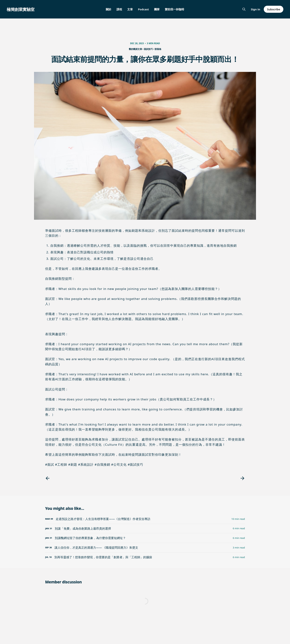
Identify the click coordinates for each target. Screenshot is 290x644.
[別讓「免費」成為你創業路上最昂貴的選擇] (145, 529)
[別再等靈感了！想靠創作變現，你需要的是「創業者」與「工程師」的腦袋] (145, 557)
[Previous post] (48, 478)
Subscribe (274, 9)
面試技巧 (148, 49)
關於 (109, 9)
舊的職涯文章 (135, 49)
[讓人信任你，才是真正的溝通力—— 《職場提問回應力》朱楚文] (145, 548)
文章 (130, 9)
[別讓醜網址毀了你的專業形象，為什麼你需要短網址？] (145, 538)
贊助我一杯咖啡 (174, 9)
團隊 (157, 9)
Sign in (255, 9)
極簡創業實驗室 (21, 9)
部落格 (158, 49)
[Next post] (242, 478)
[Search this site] (244, 9)
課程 (119, 9)
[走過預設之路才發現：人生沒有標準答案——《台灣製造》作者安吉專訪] (145, 519)
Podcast (143, 9)
